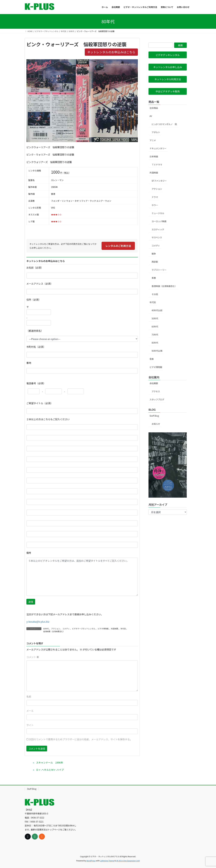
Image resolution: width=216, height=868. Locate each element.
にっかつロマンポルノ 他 (164, 124)
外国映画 (114, 629)
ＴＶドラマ (157, 165)
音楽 (152, 359)
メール (30, 711)
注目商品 (154, 108)
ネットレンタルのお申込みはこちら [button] (111, 52)
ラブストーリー (159, 270)
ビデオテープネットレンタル (84, 629)
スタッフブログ (157, 399)
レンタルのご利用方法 (118, 246)
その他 (155, 294)
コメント (33, 657)
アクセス (156, 391)
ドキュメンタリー (158, 148)
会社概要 (154, 383)
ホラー (155, 205)
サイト (30, 725)
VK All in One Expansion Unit (128, 861)
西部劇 (155, 262)
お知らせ (156, 424)
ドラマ (155, 197)
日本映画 (154, 156)
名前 (29, 696)
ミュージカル (158, 213)
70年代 (155, 335)
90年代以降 (157, 351)
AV (151, 116)
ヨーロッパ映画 (159, 221)
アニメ (153, 140)
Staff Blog (154, 416)
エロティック (158, 229)
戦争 (154, 254)
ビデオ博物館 (103, 629)
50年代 (155, 318)
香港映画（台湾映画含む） (54, 631)
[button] (168, 55)
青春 (154, 278)
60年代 (155, 327)
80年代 (46, 629)
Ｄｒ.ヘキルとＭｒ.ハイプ (50, 770)
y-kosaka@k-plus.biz (38, 622)
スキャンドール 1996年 (49, 762)
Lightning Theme (107, 861)
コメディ (66, 629)
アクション (56, 629)
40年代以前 (157, 310)
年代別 (123, 629)
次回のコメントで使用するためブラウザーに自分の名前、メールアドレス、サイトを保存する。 (81, 739)
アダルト (156, 132)
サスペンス (157, 237)
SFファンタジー (159, 181)
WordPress (91, 861)
